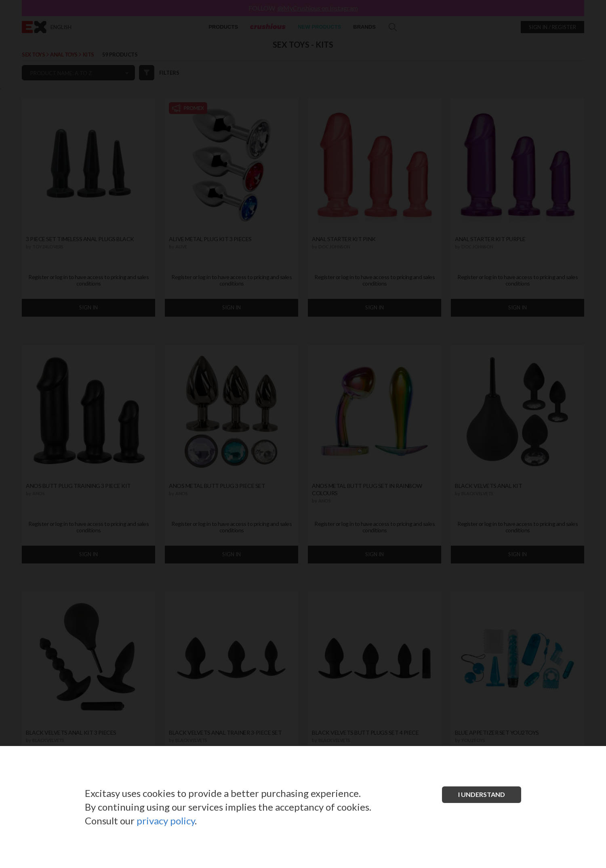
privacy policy (166, 821)
